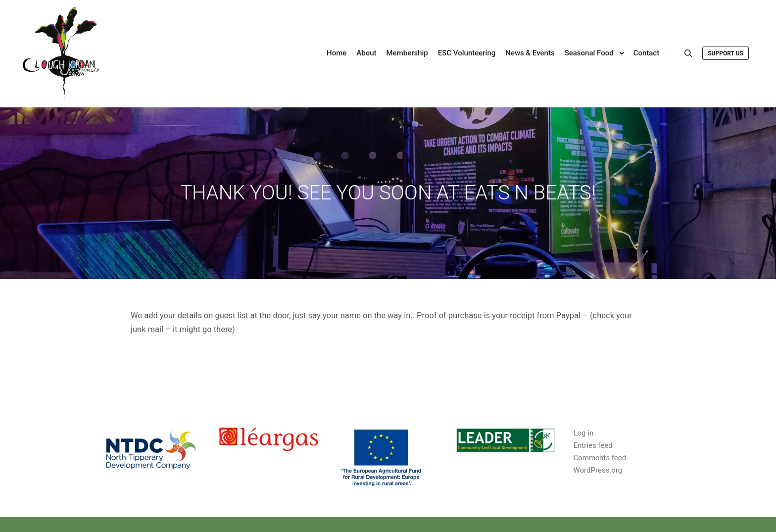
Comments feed (600, 458)
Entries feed (593, 445)
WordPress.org (598, 470)
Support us (726, 53)
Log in (583, 433)
